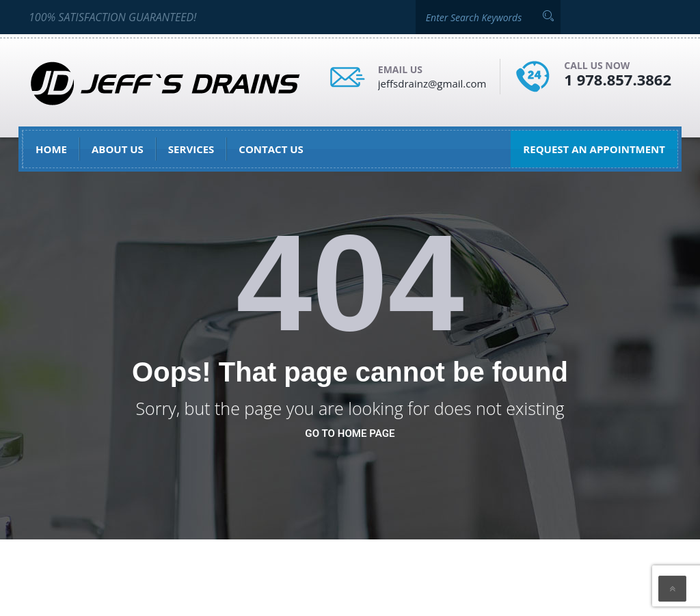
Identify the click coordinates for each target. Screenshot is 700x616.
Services (191, 149)
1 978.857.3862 (618, 79)
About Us (118, 149)
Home (51, 149)
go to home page (350, 433)
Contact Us (271, 149)
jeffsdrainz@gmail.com (432, 83)
